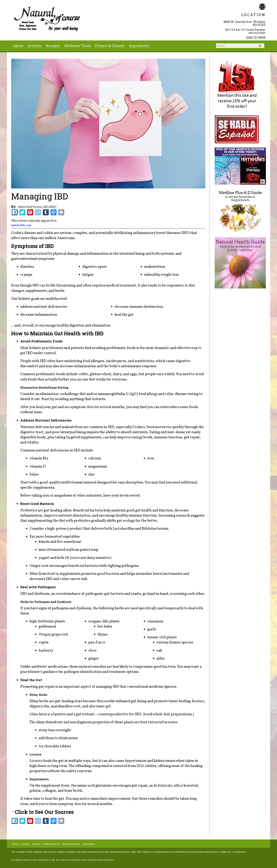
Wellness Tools (77, 46)
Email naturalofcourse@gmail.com (262, 7)
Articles (35, 46)
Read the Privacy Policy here (101, 860)
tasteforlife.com (21, 225)
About (18, 46)
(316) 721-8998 (256, 37)
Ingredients (139, 46)
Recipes (53, 46)
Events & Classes (110, 46)
